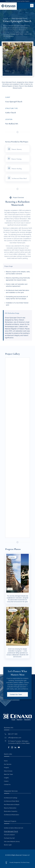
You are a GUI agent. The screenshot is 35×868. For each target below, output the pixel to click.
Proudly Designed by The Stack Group (19, 862)
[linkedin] (15, 748)
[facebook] (9, 748)
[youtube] (19, 748)
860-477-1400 (13, 734)
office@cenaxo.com (15, 738)
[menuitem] (17, 761)
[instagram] (12, 748)
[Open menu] (32, 6)
